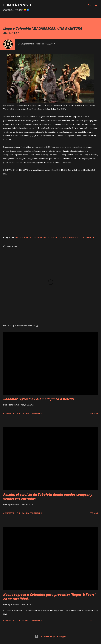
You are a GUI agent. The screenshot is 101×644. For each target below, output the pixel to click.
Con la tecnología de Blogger (51, 636)
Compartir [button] (89, 237)
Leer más (93, 413)
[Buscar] (90, 5)
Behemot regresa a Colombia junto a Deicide (39, 399)
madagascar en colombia (28, 237)
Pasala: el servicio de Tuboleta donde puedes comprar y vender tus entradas (48, 497)
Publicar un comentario (30, 413)
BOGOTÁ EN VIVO (17, 5)
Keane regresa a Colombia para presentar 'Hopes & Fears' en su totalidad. (49, 597)
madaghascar (50, 237)
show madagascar (68, 237)
